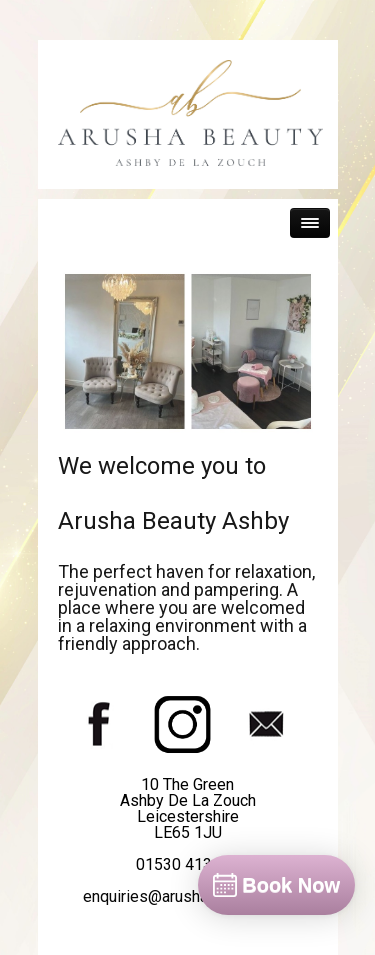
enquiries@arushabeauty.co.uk (188, 896)
